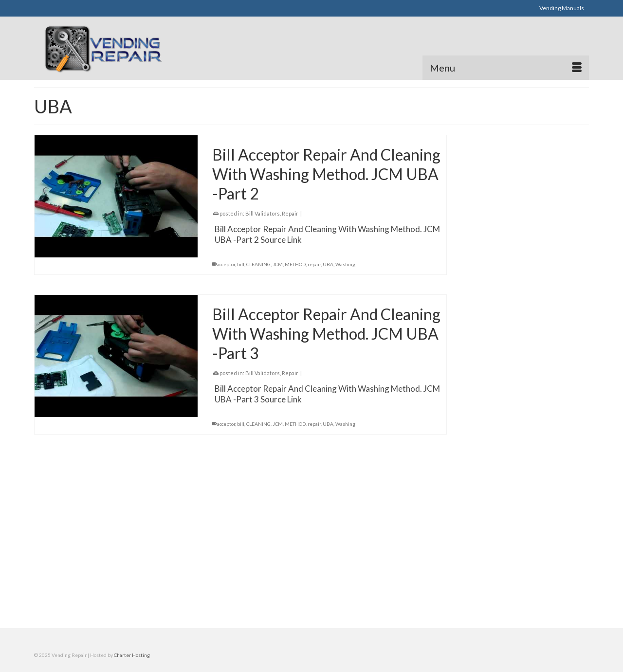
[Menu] (506, 68)
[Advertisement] (148, 8)
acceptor (226, 264)
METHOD (295, 264)
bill (241, 264)
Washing (345, 264)
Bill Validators (263, 213)
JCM (278, 264)
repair (314, 264)
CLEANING (258, 264)
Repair (290, 213)
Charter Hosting (132, 655)
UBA (328, 264)
